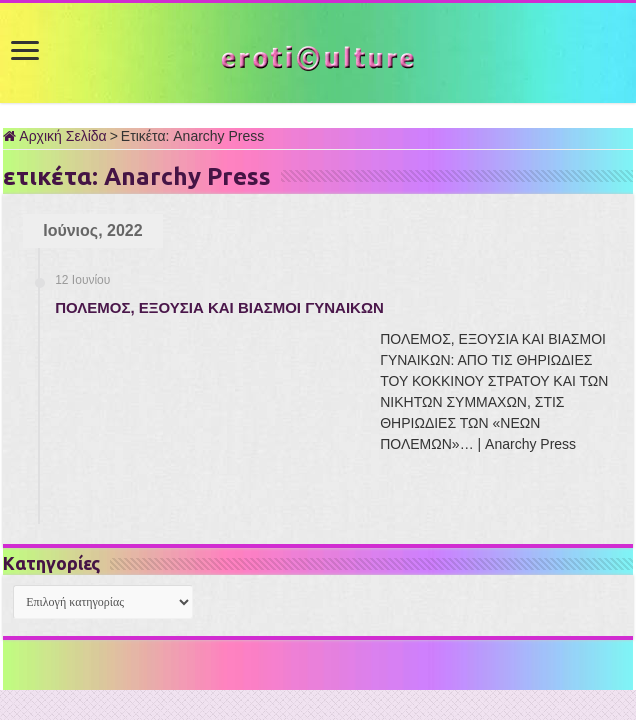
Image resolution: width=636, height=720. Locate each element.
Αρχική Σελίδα (54, 136)
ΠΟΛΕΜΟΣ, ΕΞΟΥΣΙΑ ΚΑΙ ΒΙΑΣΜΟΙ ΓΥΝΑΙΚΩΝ (219, 307)
